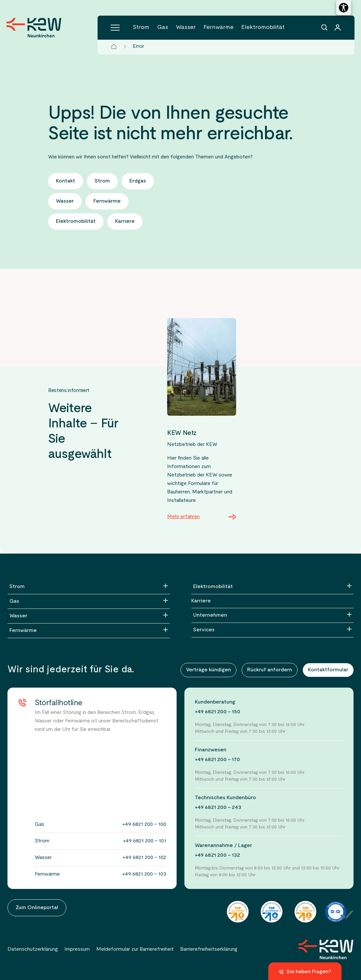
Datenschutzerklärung (33, 949)
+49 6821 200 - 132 (217, 855)
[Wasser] (89, 616)
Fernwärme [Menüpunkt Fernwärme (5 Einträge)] (219, 27)
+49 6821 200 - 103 (144, 874)
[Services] (272, 630)
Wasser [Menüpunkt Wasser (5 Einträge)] (186, 27)
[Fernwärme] (89, 631)
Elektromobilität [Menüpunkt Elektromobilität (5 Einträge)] (263, 27)
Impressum (77, 949)
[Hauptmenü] (115, 28)
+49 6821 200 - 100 (144, 825)
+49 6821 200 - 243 (218, 808)
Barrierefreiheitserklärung (209, 949)
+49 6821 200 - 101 (145, 841)
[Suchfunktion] (325, 28)
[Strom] (89, 587)
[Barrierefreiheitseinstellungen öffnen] (344, 8)
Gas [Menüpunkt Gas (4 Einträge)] (163, 27)
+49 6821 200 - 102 (144, 858)
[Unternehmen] (272, 615)
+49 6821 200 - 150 (218, 712)
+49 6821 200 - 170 (217, 760)
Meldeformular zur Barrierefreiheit (135, 949)
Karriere (201, 601)
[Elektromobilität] (272, 587)
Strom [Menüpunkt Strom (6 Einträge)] (141, 27)
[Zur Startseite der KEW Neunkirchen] (34, 28)
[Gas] (89, 601)
